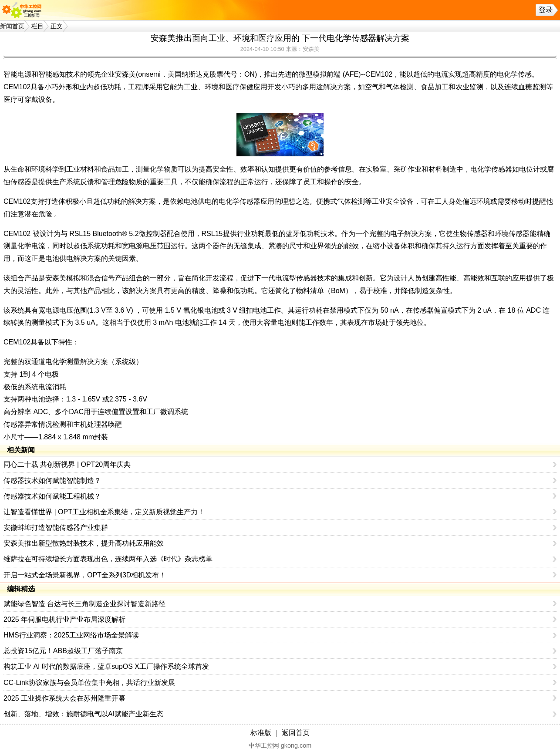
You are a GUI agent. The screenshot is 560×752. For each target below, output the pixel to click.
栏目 (37, 26)
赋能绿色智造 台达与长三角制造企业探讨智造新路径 (84, 604)
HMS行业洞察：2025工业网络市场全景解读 (71, 635)
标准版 (261, 733)
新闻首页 (12, 26)
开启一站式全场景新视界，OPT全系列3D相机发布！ (85, 575)
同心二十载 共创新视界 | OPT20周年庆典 (67, 464)
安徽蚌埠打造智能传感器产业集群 (56, 528)
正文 (57, 26)
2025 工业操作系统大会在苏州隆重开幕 (64, 698)
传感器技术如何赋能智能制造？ (52, 481)
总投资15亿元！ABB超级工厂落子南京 (63, 651)
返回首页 (296, 733)
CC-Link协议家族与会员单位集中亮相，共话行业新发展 (89, 683)
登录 (546, 10)
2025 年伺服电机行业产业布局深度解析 (64, 619)
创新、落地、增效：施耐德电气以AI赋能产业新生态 (83, 714)
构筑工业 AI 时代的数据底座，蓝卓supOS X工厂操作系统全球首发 (106, 666)
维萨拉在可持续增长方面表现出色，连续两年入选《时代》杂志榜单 (108, 559)
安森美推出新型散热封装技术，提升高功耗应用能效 (84, 543)
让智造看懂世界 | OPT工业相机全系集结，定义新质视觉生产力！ (104, 512)
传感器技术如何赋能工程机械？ (52, 496)
